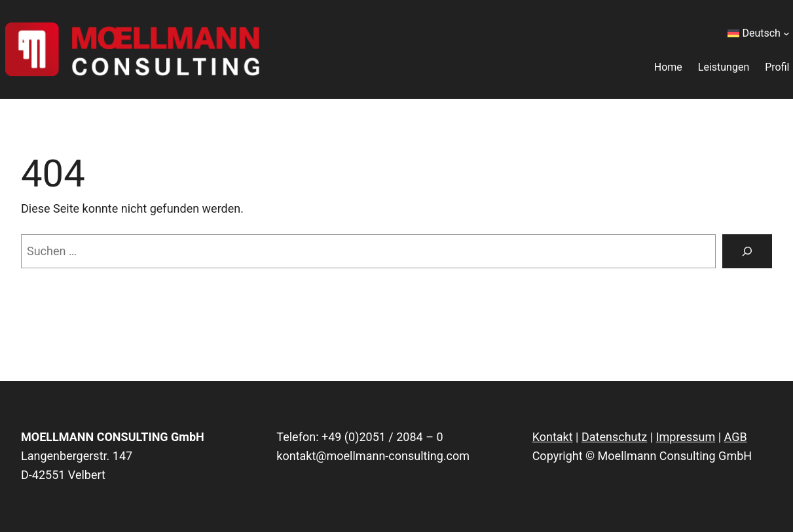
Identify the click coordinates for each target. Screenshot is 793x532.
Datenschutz (614, 437)
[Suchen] (747, 251)
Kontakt (553, 437)
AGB (736, 437)
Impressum (686, 437)
